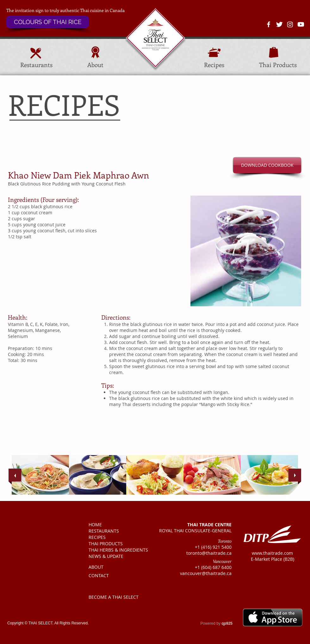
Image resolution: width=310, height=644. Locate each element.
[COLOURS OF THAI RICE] (48, 22)
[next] (295, 475)
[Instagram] (290, 24)
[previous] (15, 475)
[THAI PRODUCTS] (115, 544)
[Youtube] (301, 24)
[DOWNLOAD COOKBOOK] (267, 165)
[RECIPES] (115, 537)
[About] (95, 65)
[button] (267, 118)
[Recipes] (214, 65)
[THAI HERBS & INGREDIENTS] (120, 550)
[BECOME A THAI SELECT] (115, 597)
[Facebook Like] (16, 597)
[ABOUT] (115, 567)
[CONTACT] (115, 576)
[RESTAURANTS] (115, 531)
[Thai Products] (278, 65)
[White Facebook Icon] (269, 24)
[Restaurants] (36, 65)
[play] (288, 499)
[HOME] (115, 525)
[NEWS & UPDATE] (115, 556)
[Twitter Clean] (279, 24)
